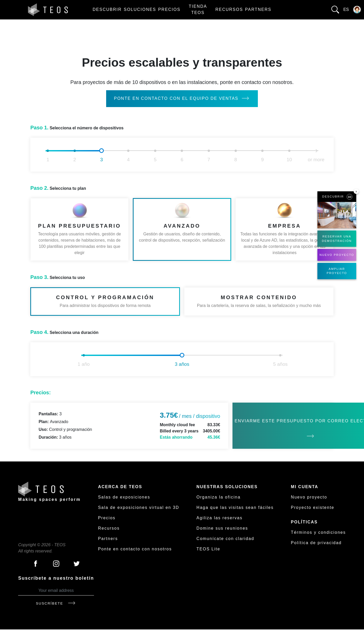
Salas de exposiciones (124, 497)
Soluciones (140, 9)
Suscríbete (56, 603)
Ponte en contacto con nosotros (135, 549)
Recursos (229, 9)
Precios (169, 9)
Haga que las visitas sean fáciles (235, 507)
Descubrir (107, 9)
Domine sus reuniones (222, 528)
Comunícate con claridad (225, 539)
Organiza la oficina (219, 497)
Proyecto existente (313, 507)
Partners (258, 9)
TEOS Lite (208, 549)
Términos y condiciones (318, 532)
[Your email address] (56, 591)
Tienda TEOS (198, 9)
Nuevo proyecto (309, 497)
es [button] (346, 9)
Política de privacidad (316, 543)
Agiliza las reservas (220, 518)
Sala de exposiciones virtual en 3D (139, 507)
